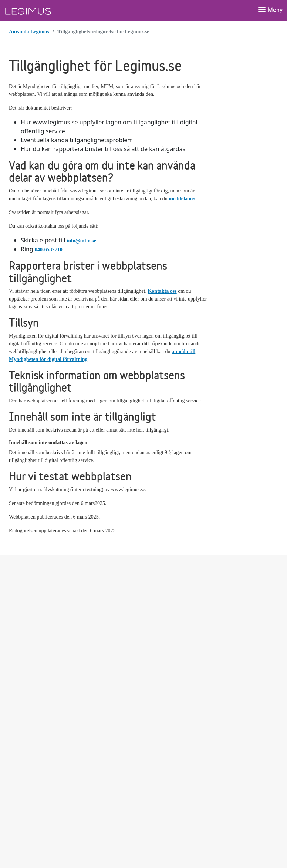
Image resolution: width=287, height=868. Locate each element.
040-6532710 (49, 250)
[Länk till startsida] (42, 10)
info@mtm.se (81, 241)
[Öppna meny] (270, 10)
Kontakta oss (162, 291)
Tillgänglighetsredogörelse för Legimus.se (103, 32)
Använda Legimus (29, 32)
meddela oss (182, 199)
